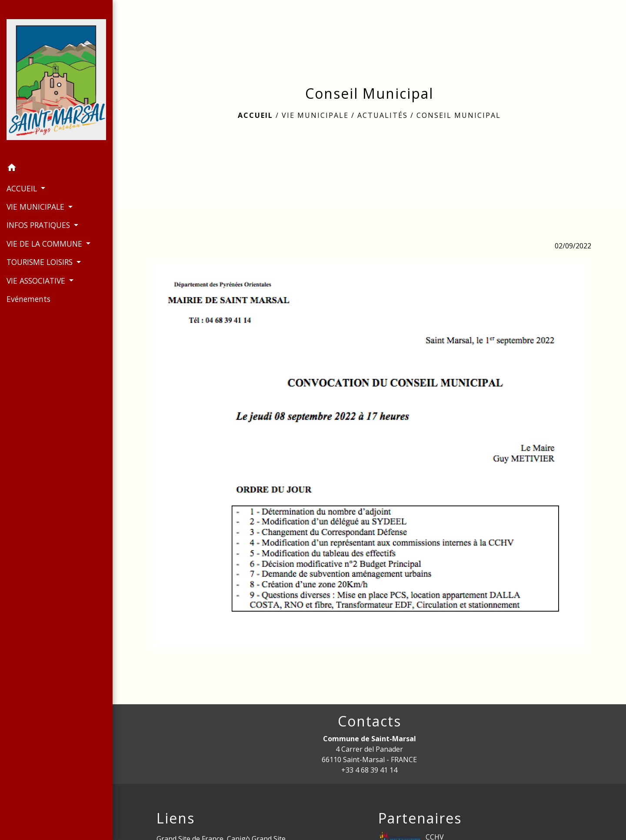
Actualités (383, 115)
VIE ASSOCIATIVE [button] (37, 281)
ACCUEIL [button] (23, 188)
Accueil (255, 115)
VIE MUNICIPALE (315, 115)
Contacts (370, 721)
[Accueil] (56, 80)
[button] (56, 169)
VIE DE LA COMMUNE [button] (45, 244)
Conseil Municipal (459, 115)
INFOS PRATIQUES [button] (39, 225)
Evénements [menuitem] (28, 299)
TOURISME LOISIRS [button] (41, 262)
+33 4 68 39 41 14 (369, 770)
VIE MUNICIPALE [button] (37, 207)
